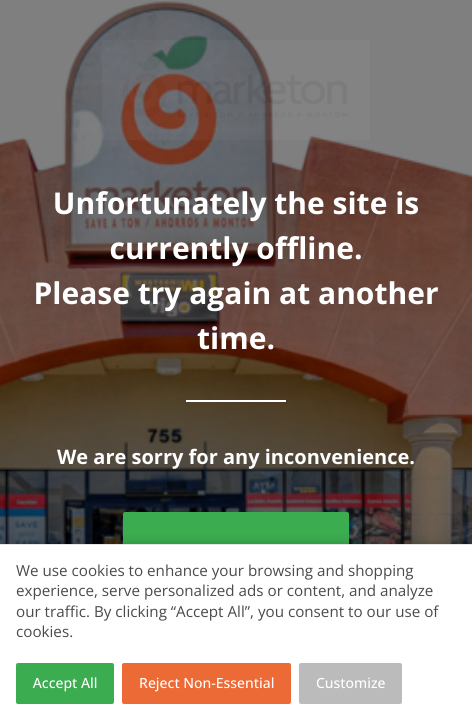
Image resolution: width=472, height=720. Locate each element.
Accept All (65, 683)
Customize (351, 683)
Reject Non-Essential (206, 683)
